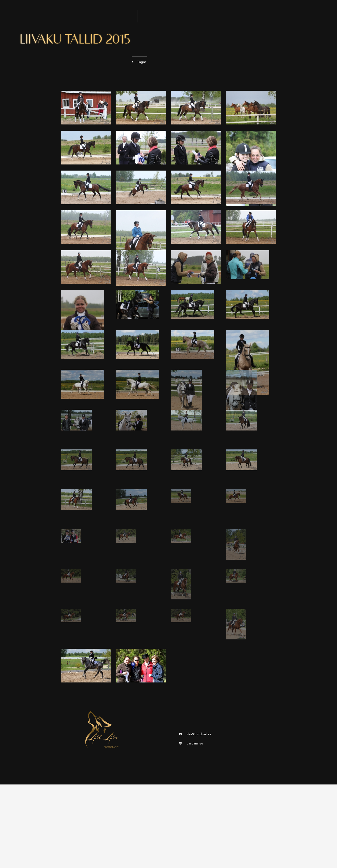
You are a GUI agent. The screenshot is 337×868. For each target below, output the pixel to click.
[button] (139, 65)
